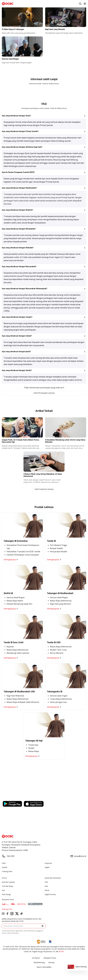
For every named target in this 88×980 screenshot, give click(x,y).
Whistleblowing (39, 963)
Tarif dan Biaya (7, 886)
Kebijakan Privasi (50, 958)
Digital (47, 868)
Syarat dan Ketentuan (53, 878)
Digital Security (50, 895)
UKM (4, 863)
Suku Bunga (6, 895)
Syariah (5, 868)
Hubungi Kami (7, 909)
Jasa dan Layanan (8, 882)
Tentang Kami (7, 872)
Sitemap (51, 963)
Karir (46, 886)
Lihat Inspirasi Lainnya (44, 489)
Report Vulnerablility (44, 967)
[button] (44, 116)
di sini (61, 952)
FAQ (46, 882)
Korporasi (48, 863)
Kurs (3, 890)
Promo (4, 878)
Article (47, 890)
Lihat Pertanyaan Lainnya (44, 393)
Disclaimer (36, 958)
